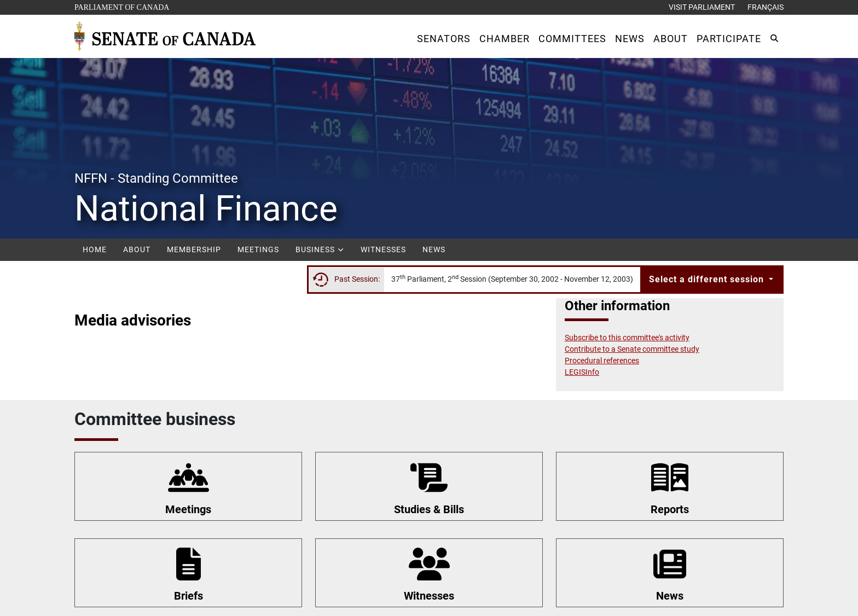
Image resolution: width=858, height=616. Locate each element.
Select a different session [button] (708, 279)
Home (95, 249)
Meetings (258, 249)
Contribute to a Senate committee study (632, 349)
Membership (194, 249)
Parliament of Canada (121, 6)
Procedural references (602, 361)
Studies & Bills (429, 509)
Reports (670, 509)
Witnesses (383, 249)
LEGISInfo (582, 372)
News (434, 249)
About (137, 249)
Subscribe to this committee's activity (627, 338)
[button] (444, 39)
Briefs (189, 596)
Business (320, 249)
